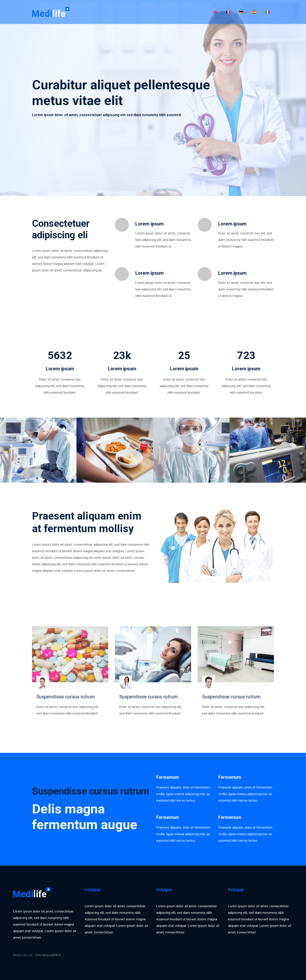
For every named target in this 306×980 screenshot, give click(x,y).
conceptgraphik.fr (48, 955)
